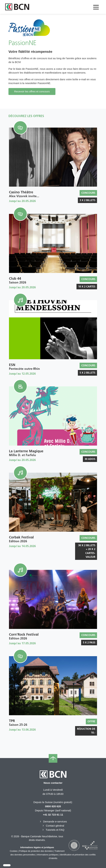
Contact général (53, 826)
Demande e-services (53, 821)
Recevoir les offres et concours (32, 91)
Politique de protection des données (36, 851)
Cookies (14, 851)
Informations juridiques (47, 855)
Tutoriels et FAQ (53, 830)
